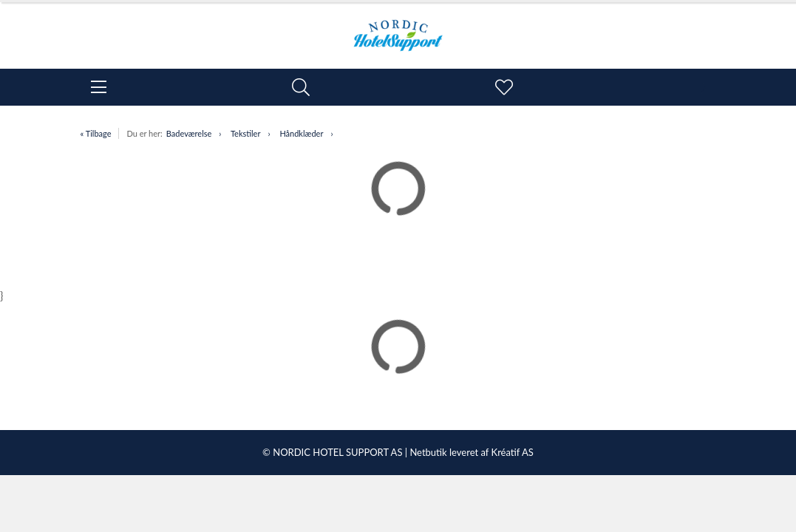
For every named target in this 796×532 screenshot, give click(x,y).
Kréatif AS (513, 452)
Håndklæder (301, 133)
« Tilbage (96, 133)
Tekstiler (246, 133)
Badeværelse (189, 133)
